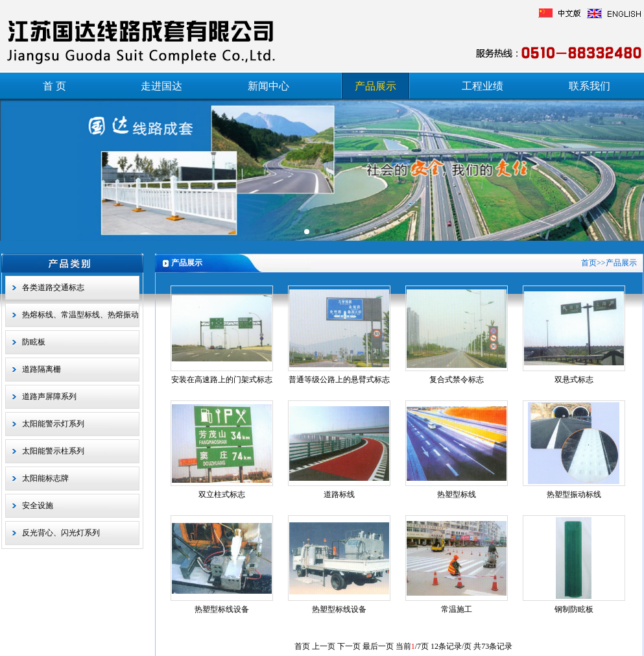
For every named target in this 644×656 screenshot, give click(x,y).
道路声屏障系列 (49, 396)
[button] (307, 232)
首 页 (54, 86)
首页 (589, 263)
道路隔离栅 (42, 369)
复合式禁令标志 (457, 380)
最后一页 (378, 646)
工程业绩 (483, 86)
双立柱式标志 (222, 494)
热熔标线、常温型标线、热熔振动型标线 (80, 319)
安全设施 (38, 505)
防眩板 (34, 342)
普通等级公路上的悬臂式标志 (339, 380)
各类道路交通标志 (53, 287)
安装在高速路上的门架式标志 (222, 380)
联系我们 (590, 86)
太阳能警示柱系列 (53, 451)
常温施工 (457, 609)
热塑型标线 (457, 494)
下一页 (349, 646)
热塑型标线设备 (222, 609)
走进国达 (161, 86)
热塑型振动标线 (574, 494)
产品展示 (376, 86)
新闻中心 (268, 86)
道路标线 (339, 494)
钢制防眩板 (574, 609)
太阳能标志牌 (45, 478)
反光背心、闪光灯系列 (61, 533)
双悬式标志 (574, 380)
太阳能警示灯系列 (53, 424)
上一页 (324, 646)
